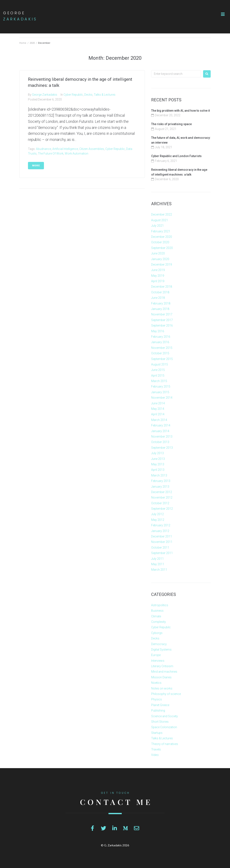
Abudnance (44, 149)
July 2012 (157, 514)
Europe (156, 655)
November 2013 (162, 437)
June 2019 (158, 270)
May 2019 (158, 276)
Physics (157, 699)
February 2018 (161, 303)
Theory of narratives (165, 744)
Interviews (158, 661)
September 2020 (162, 248)
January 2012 (160, 531)
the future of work (51, 153)
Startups (157, 733)
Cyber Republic (115, 149)
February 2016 (161, 337)
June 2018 (158, 298)
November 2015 (162, 348)
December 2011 (162, 536)
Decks (88, 95)
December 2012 (162, 492)
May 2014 (158, 409)
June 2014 (158, 403)
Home (23, 43)
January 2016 (160, 342)
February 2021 (161, 231)
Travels (156, 749)
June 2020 (158, 253)
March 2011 (159, 570)
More (36, 166)
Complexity (159, 622)
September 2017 (162, 320)
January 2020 (160, 259)
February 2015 (161, 386)
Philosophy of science (166, 694)
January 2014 (160, 431)
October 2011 (160, 548)
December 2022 (162, 214)
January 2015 (160, 392)
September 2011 (162, 553)
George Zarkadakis (45, 95)
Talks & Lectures (105, 95)
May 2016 (158, 331)
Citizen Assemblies (92, 149)
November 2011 (162, 542)
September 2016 (162, 325)
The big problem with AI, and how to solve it (180, 111)
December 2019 (162, 265)
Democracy (159, 644)
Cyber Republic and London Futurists (176, 156)
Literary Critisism (162, 666)
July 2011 (157, 559)
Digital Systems (161, 650)
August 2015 (160, 364)
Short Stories (160, 722)
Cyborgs (157, 633)
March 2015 (159, 381)
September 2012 (162, 509)
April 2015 (158, 376)
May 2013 (158, 464)
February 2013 (161, 481)
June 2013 (158, 459)
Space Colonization (164, 727)
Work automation (77, 153)
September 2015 (162, 359)
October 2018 (160, 292)
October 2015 (160, 353)
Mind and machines (164, 672)
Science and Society (165, 716)
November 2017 (162, 314)
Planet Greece (160, 705)
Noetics (156, 683)
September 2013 (162, 448)
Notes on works (162, 688)
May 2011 (158, 564)
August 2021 (160, 220)
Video (155, 755)
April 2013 (158, 470)
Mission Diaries (161, 677)
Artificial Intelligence (65, 149)
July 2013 (157, 453)
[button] (223, 14)
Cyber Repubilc (73, 95)
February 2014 (161, 425)
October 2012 (160, 503)
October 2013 (160, 442)
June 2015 (158, 370)
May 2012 (158, 520)
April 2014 (158, 414)
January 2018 (160, 309)
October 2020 (160, 242)
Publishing (158, 711)
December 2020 (162, 237)
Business (157, 611)
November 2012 (162, 498)
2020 (32, 43)
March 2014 (159, 420)
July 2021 (157, 226)
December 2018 (162, 287)
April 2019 (158, 281)
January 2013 (160, 487)
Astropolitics (160, 605)
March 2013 (159, 475)
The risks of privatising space (171, 124)
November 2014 (162, 398)
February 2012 (161, 525)
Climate (156, 616)
